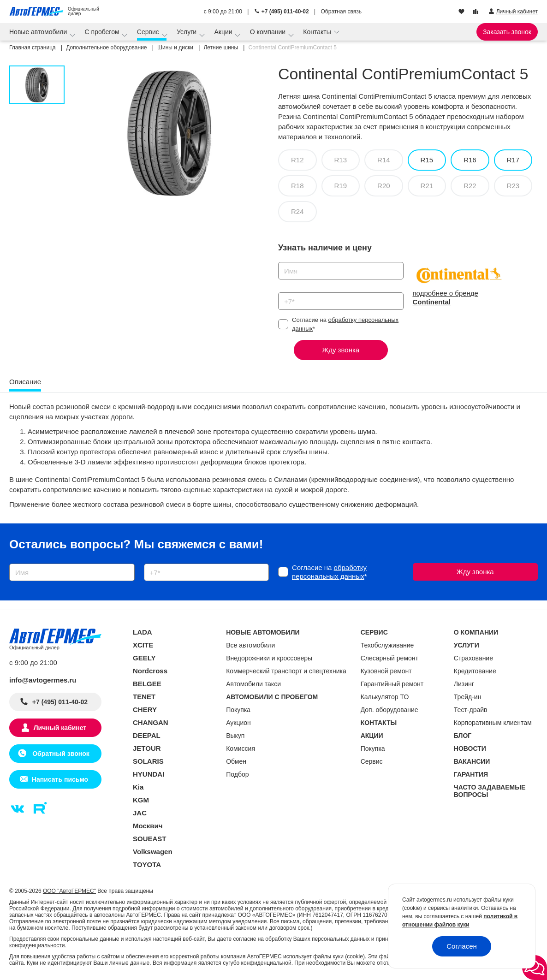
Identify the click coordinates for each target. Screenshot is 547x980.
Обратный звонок (60, 754)
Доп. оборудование (389, 710)
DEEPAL (147, 735)
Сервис (149, 32)
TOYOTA (147, 864)
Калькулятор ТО (385, 697)
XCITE (143, 645)
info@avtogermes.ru (43, 680)
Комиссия (241, 748)
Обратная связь (341, 12)
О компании (269, 32)
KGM (141, 800)
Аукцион (238, 723)
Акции (224, 32)
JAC (140, 813)
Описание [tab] (25, 382)
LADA (143, 632)
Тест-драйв (471, 710)
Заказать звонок (507, 32)
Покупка (238, 710)
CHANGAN (151, 722)
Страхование (473, 658)
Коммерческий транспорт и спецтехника (286, 671)
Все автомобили (250, 645)
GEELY (144, 658)
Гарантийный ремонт (392, 684)
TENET (144, 697)
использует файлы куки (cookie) (324, 956)
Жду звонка (341, 350)
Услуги (187, 32)
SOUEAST (150, 839)
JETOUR (147, 748)
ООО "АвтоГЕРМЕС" (69, 891)
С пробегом (103, 32)
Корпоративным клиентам (493, 723)
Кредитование (475, 671)
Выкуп (235, 736)
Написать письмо (60, 779)
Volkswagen (153, 852)
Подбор (237, 774)
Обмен (236, 761)
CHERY (145, 710)
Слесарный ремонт (389, 658)
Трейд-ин (468, 697)
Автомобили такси (253, 684)
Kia (138, 787)
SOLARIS (148, 761)
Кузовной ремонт (386, 671)
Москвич (148, 826)
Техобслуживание (387, 645)
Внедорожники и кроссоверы (269, 658)
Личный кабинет (60, 728)
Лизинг (464, 684)
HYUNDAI (149, 774)
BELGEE (147, 684)
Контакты (318, 32)
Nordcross (150, 671)
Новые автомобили (39, 32)
